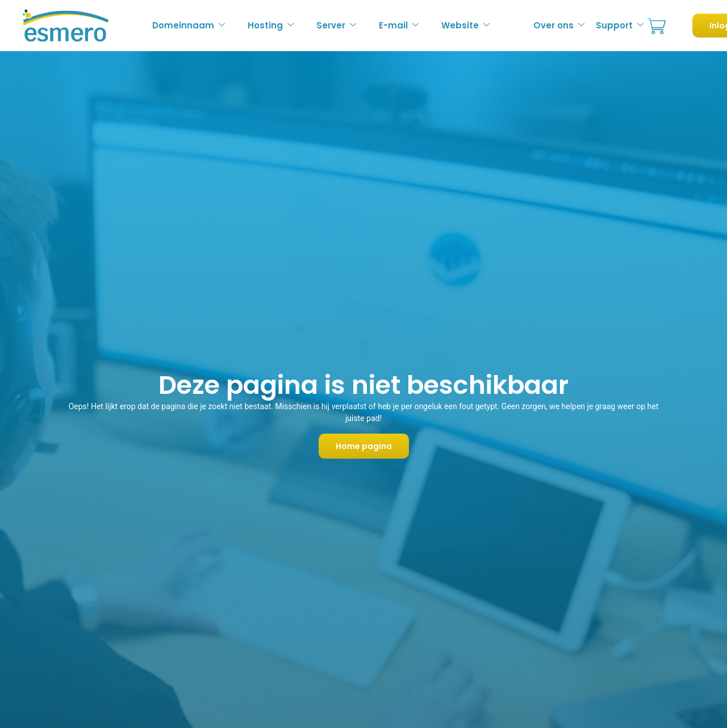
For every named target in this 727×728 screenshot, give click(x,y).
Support (620, 25)
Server (336, 25)
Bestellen (657, 26)
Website (465, 25)
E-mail (399, 25)
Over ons (559, 25)
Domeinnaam (189, 25)
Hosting (271, 25)
